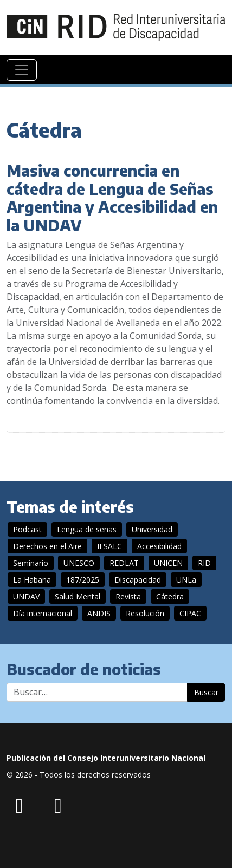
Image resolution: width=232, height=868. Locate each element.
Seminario (31, 563)
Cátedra (170, 596)
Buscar (206, 692)
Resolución (145, 613)
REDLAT (124, 563)
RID (204, 563)
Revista (128, 596)
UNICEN (168, 563)
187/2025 (83, 580)
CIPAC (190, 613)
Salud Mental (78, 596)
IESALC (109, 546)
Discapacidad (138, 580)
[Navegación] (22, 70)
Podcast (27, 529)
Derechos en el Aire (47, 546)
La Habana (32, 580)
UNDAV (26, 596)
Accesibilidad (159, 546)
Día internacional (43, 613)
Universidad (152, 529)
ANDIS (99, 613)
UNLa (186, 580)
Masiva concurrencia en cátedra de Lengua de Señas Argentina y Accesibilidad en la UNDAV (112, 198)
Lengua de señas (87, 529)
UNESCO (79, 563)
